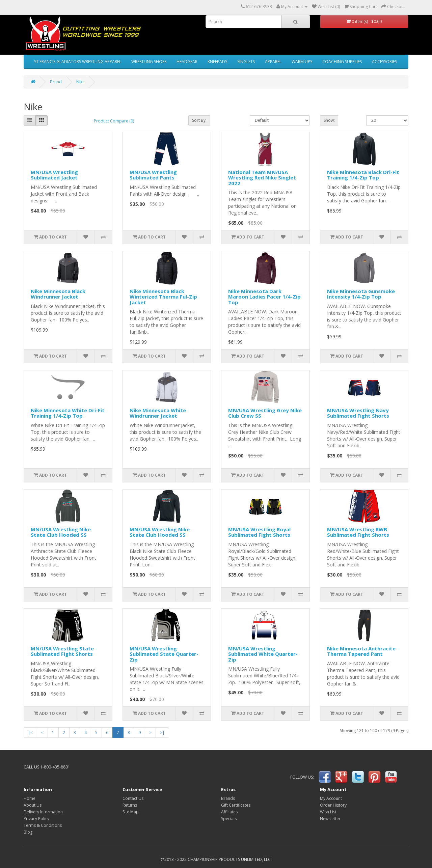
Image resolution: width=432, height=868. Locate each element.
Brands (228, 798)
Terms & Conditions (43, 825)
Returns (130, 805)
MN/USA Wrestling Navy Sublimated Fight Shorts (358, 413)
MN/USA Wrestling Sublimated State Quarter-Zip (164, 654)
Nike (80, 82)
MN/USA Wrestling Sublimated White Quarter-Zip (263, 654)
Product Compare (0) (114, 121)
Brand (56, 82)
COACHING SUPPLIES (342, 62)
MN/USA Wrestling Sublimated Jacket (54, 175)
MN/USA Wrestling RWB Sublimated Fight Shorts (358, 532)
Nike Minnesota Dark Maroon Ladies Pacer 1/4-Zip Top (264, 297)
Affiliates (229, 812)
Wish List (328, 812)
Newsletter (330, 819)
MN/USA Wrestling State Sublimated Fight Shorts (62, 651)
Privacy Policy (36, 819)
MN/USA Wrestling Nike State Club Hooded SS (61, 532)
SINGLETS (246, 62)
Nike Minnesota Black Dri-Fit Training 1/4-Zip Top (363, 175)
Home (30, 798)
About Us (33, 805)
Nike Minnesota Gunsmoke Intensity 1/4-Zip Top (361, 294)
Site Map (131, 812)
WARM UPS (302, 62)
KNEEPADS (217, 62)
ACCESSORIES (384, 62)
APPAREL (273, 62)
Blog (28, 832)
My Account (331, 798)
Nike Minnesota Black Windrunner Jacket (58, 294)
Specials (229, 819)
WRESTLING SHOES (149, 62)
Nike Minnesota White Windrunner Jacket (158, 413)
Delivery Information (43, 812)
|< (30, 733)
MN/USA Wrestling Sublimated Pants (153, 175)
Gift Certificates (236, 805)
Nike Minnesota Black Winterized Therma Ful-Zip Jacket (163, 297)
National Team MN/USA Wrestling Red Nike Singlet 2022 (262, 178)
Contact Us (133, 798)
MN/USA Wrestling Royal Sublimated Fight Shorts (259, 532)
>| (162, 733)
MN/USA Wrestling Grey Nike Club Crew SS (265, 413)
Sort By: (199, 120)
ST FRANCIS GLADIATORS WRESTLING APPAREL (78, 62)
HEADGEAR (187, 62)
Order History (333, 805)
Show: (329, 120)
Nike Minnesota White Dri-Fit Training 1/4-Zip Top (68, 413)
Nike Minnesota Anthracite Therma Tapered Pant (361, 651)
